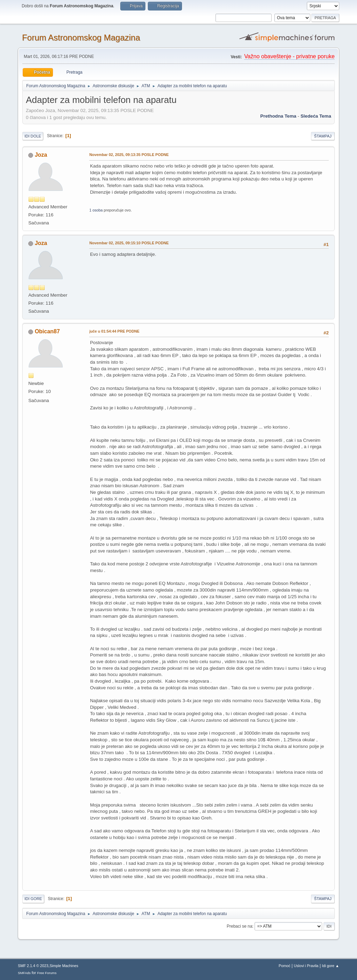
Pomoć (284, 966)
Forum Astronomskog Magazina (81, 38)
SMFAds (24, 973)
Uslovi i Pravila (306, 966)
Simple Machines (64, 966)
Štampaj (323, 136)
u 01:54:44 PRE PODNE (114, 331)
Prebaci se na (239, 926)
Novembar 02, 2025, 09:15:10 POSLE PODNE (129, 243)
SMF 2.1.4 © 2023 (33, 966)
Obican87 (47, 331)
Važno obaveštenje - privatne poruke (289, 56)
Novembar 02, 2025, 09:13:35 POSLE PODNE (129, 155)
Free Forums (47, 973)
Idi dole (33, 136)
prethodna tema (278, 116)
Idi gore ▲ (331, 966)
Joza (41, 155)
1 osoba (96, 210)
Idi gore (33, 899)
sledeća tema (316, 116)
